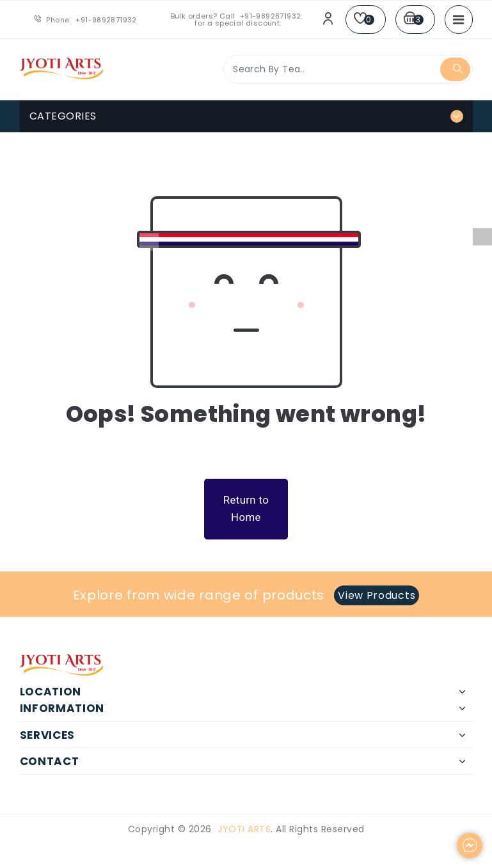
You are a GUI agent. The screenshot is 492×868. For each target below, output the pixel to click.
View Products (377, 595)
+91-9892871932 (106, 20)
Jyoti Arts (244, 829)
